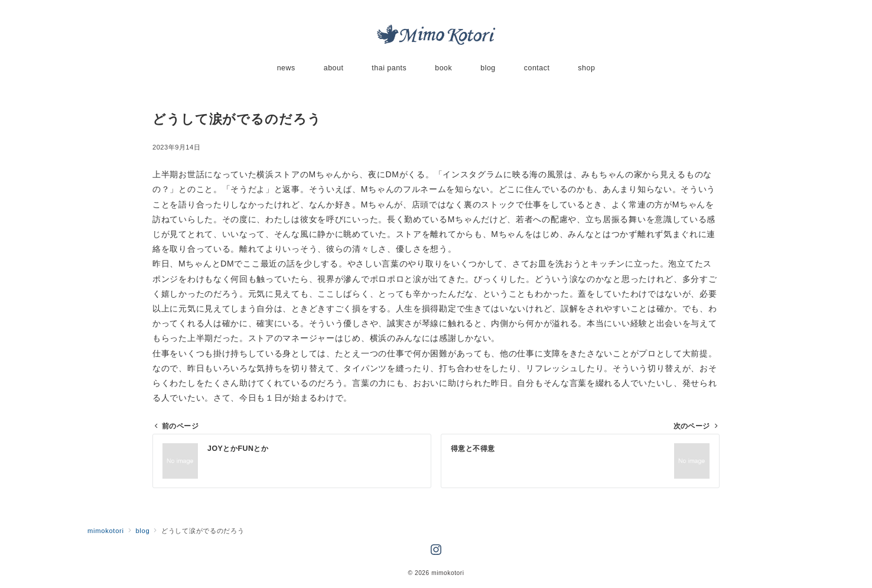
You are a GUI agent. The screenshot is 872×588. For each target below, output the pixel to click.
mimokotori (448, 573)
